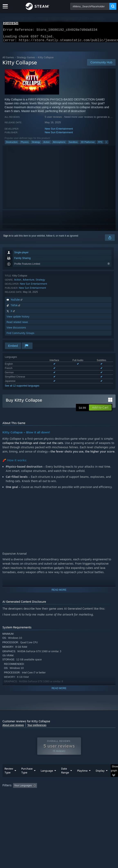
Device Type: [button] (11, 804)
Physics (25, 144)
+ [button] (106, 144)
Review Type (9, 779)
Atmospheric (59, 144)
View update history (18, 319)
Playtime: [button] (96, 794)
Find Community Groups (20, 335)
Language (47, 779)
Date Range (65, 779)
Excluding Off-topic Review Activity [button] (64, 794)
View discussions (16, 330)
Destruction (12, 144)
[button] (100, 410)
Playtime (82, 779)
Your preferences (37, 728)
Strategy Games (26, 60)
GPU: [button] (89, 799)
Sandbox (73, 144)
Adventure (29, 282)
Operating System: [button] (54, 799)
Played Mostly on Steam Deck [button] (20, 799)
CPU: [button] (75, 799)
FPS (100, 144)
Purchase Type (27, 779)
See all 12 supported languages (22, 388)
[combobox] (90, 6)
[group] (59, 799)
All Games (8, 60)
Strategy (36, 144)
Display (100, 779)
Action (47, 144)
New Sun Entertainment (59, 131)
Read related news (17, 324)
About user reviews (13, 728)
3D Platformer (88, 144)
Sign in (7, 238)
